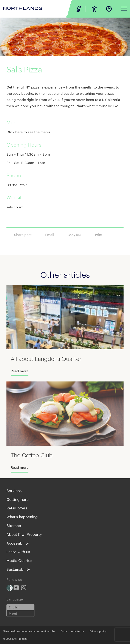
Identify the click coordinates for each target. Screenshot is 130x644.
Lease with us (18, 551)
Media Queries (19, 560)
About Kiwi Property (24, 534)
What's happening (22, 516)
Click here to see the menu (28, 132)
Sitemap (14, 525)
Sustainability (18, 569)
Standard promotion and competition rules (29, 631)
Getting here (18, 499)
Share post (26, 234)
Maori (13, 613)
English (14, 607)
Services (14, 490)
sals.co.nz (15, 207)
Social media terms (73, 631)
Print (102, 234)
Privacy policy (98, 631)
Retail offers (17, 508)
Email (53, 234)
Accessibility (18, 543)
